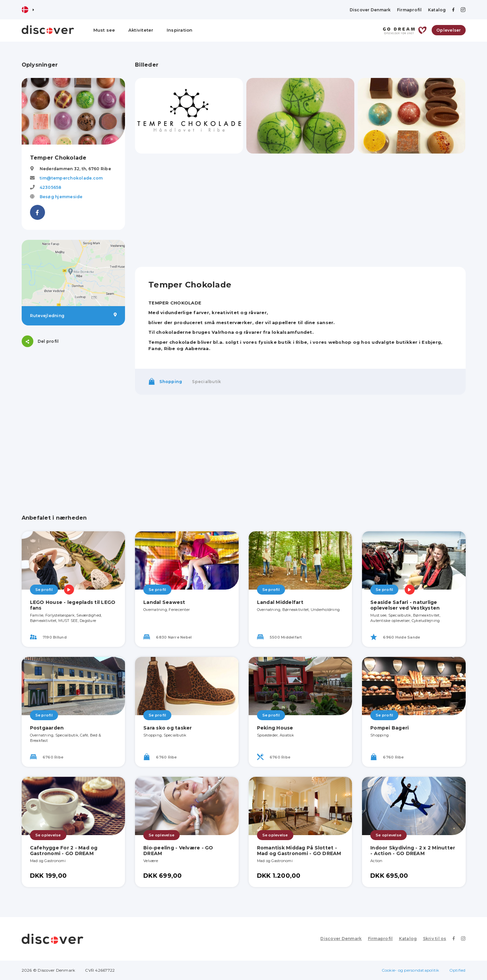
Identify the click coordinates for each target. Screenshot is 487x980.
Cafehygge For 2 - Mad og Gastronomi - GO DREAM (64, 851)
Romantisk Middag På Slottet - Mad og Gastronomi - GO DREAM (299, 851)
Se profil (44, 590)
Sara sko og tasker (168, 728)
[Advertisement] (73, 399)
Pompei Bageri (389, 728)
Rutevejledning (73, 315)
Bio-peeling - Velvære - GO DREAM (178, 851)
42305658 (51, 187)
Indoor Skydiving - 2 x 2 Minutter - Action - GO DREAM (413, 851)
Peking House (275, 728)
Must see (104, 30)
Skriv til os (435, 939)
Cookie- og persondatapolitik (410, 970)
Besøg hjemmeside (61, 197)
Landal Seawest (164, 602)
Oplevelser (449, 30)
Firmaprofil (409, 10)
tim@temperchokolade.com (71, 178)
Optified (457, 970)
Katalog (437, 10)
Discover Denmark (370, 10)
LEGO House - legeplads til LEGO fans (73, 605)
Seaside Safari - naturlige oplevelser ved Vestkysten (405, 605)
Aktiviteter (141, 30)
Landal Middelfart (280, 602)
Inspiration (180, 30)
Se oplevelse (48, 835)
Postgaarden (47, 728)
